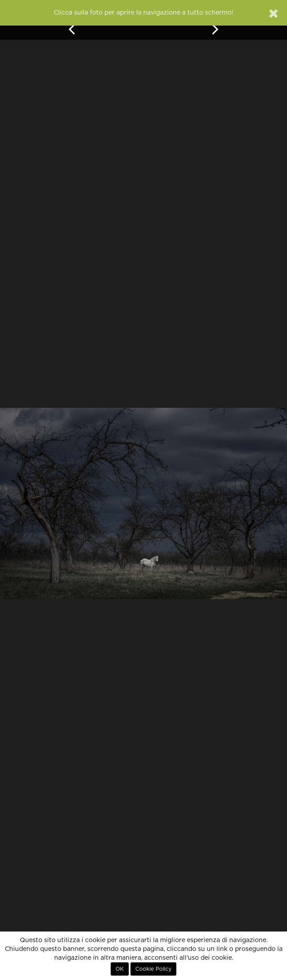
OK (120, 969)
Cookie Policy (153, 969)
